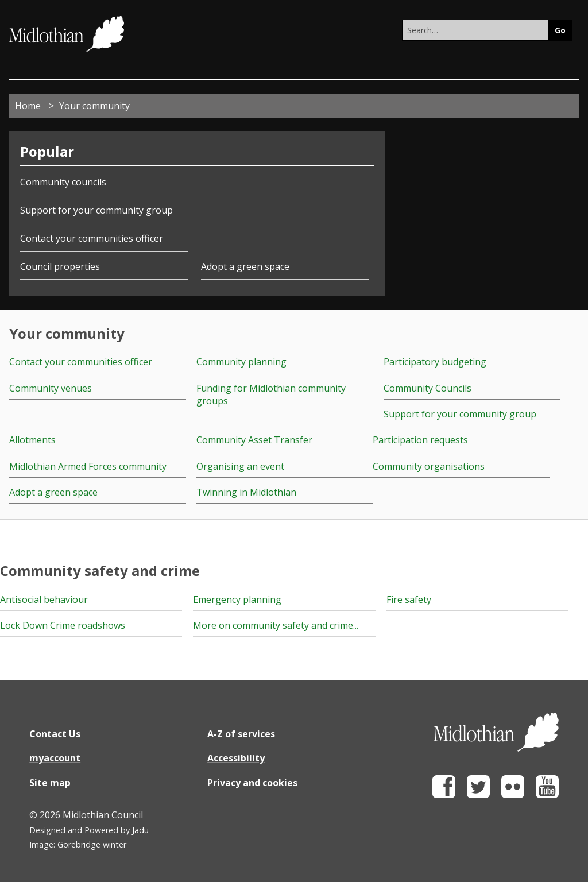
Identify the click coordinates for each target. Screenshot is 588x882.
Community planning (241, 362)
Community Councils (428, 388)
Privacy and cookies (252, 783)
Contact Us (55, 734)
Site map (50, 783)
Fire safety (409, 599)
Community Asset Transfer (254, 440)
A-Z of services (241, 734)
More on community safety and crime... (276, 625)
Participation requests (420, 440)
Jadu (140, 830)
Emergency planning (237, 599)
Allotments (32, 440)
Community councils (63, 182)
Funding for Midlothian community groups (271, 394)
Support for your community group (96, 210)
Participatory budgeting (435, 362)
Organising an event (240, 466)
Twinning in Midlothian (246, 492)
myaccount (55, 758)
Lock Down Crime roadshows (63, 625)
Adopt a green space (245, 266)
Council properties (60, 266)
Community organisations (429, 466)
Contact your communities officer (92, 238)
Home (28, 106)
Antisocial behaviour (44, 599)
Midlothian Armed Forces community (88, 466)
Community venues (51, 388)
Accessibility (236, 758)
